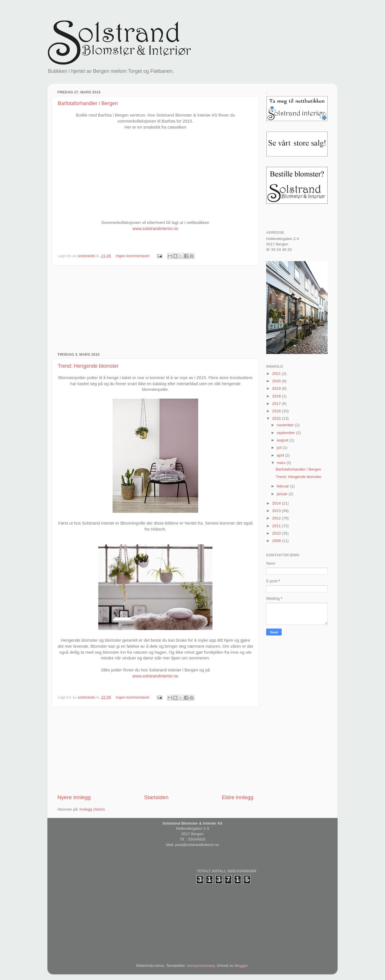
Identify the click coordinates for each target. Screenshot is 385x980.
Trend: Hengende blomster (88, 366)
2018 (277, 396)
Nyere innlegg (74, 797)
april (281, 455)
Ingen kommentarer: (134, 256)
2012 (277, 518)
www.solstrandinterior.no (156, 229)
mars (282, 463)
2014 (277, 503)
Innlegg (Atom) (92, 809)
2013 (277, 511)
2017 (277, 404)
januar (283, 494)
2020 (277, 381)
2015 (277, 418)
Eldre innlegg (238, 797)
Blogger (241, 966)
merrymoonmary (201, 966)
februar (283, 486)
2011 (277, 526)
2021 (277, 374)
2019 (277, 388)
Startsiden (156, 797)
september (286, 433)
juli (280, 448)
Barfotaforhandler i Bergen (88, 103)
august (283, 440)
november (286, 425)
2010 (277, 533)
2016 (277, 411)
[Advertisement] (155, 309)
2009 (277, 541)
